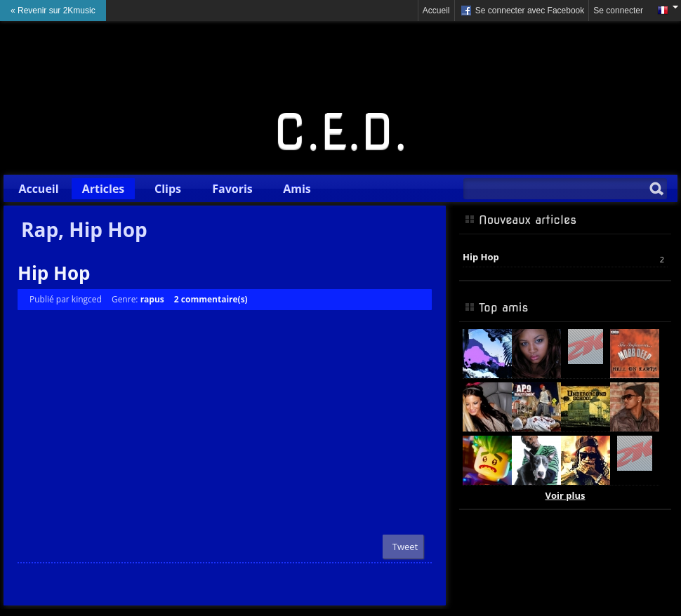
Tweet (405, 547)
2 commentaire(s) (211, 299)
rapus (152, 299)
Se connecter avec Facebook (522, 11)
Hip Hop (54, 273)
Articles (104, 189)
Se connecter (618, 11)
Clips (168, 189)
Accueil (436, 11)
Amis (297, 189)
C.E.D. (340, 132)
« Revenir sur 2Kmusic (53, 11)
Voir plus (566, 495)
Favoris (232, 189)
